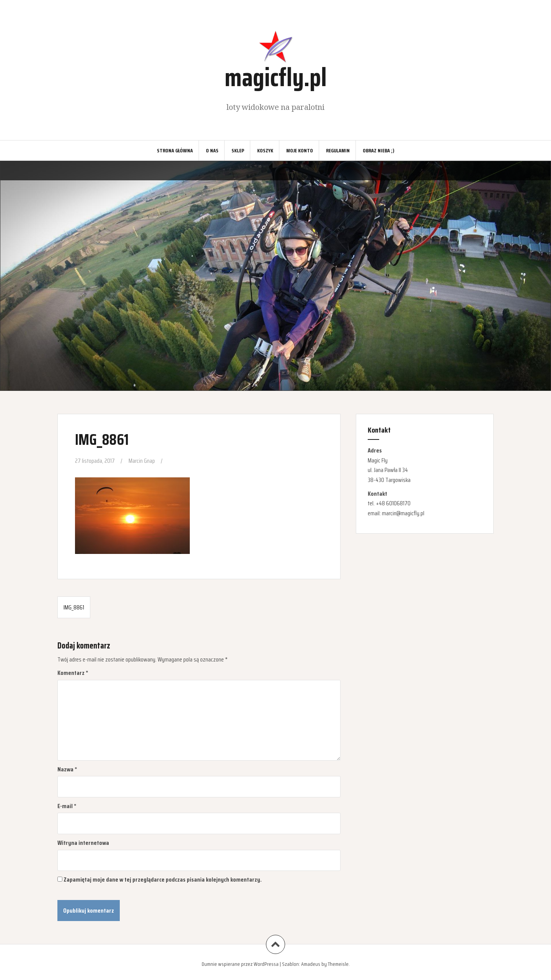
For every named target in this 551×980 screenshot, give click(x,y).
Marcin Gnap (142, 461)
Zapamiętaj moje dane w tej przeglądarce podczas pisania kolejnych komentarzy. (163, 880)
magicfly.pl (276, 77)
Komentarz (73, 673)
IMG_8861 (74, 607)
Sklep (238, 150)
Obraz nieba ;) (379, 150)
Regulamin (338, 150)
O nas (212, 150)
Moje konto (300, 150)
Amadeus (311, 964)
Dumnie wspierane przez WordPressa (240, 964)
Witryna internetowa (83, 843)
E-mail (67, 806)
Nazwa (67, 769)
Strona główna (175, 150)
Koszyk (265, 150)
